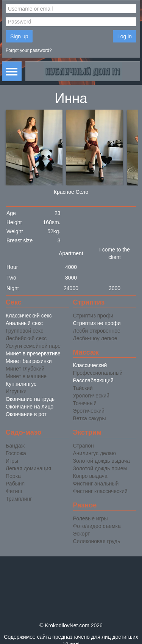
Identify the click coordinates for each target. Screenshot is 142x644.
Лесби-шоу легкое (95, 338)
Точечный (85, 403)
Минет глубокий (25, 369)
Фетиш (14, 491)
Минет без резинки (29, 361)
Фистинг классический (100, 491)
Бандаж (15, 446)
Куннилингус (21, 384)
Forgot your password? (29, 50)
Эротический (89, 411)
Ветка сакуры (90, 418)
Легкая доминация (28, 468)
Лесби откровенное (97, 331)
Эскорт (82, 534)
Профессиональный (98, 373)
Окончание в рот (26, 414)
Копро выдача (90, 476)
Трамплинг (19, 499)
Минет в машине (26, 376)
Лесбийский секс (26, 338)
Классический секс (29, 316)
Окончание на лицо (30, 407)
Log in (125, 36)
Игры (12, 461)
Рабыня (15, 484)
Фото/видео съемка (97, 526)
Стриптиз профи (93, 316)
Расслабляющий (93, 380)
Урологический (91, 396)
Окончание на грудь (30, 399)
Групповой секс (24, 331)
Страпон (83, 446)
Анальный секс (24, 323)
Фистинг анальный (96, 484)
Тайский (83, 388)
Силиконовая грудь (97, 541)
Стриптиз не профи (97, 323)
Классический (90, 365)
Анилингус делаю (94, 453)
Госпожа (16, 453)
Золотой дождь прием (100, 468)
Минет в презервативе (33, 353)
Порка (13, 476)
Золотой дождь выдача (101, 461)
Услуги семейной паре (33, 346)
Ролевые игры (91, 518)
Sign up (19, 36)
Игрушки (16, 391)
